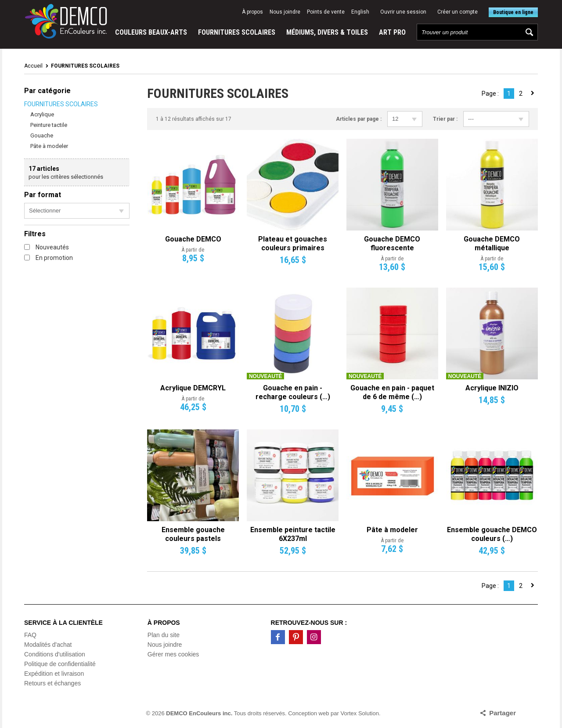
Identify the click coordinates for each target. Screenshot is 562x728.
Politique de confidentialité (60, 664)
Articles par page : (359, 119)
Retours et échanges (52, 683)
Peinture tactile (49, 125)
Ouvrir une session (403, 12)
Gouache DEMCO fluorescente (392, 243)
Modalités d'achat (48, 645)
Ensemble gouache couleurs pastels (193, 534)
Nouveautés (47, 247)
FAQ (30, 635)
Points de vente (326, 12)
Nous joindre (285, 12)
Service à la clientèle (63, 623)
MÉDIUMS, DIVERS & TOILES (327, 32)
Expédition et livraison (54, 674)
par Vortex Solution (355, 713)
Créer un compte (458, 12)
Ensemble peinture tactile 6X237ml (293, 534)
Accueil (33, 66)
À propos (252, 12)
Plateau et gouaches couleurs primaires (293, 243)
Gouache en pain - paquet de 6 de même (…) (392, 392)
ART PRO (392, 32)
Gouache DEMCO (193, 239)
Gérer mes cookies (173, 654)
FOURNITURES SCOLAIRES (237, 32)
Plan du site (164, 635)
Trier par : (445, 119)
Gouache (42, 135)
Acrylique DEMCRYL (193, 388)
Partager (503, 713)
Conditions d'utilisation (55, 654)
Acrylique (42, 114)
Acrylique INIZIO (492, 388)
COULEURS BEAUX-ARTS (151, 32)
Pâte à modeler (49, 146)
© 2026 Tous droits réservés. (216, 713)
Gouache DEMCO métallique (492, 243)
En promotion (49, 258)
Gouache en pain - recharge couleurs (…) (293, 392)
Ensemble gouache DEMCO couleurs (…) (492, 534)
